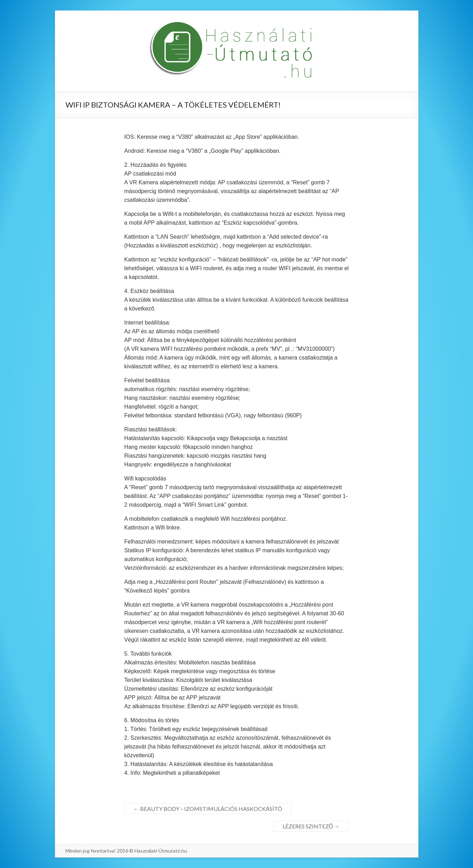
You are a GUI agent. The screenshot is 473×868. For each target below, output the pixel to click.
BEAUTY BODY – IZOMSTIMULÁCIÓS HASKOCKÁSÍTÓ (208, 809)
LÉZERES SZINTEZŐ (311, 826)
